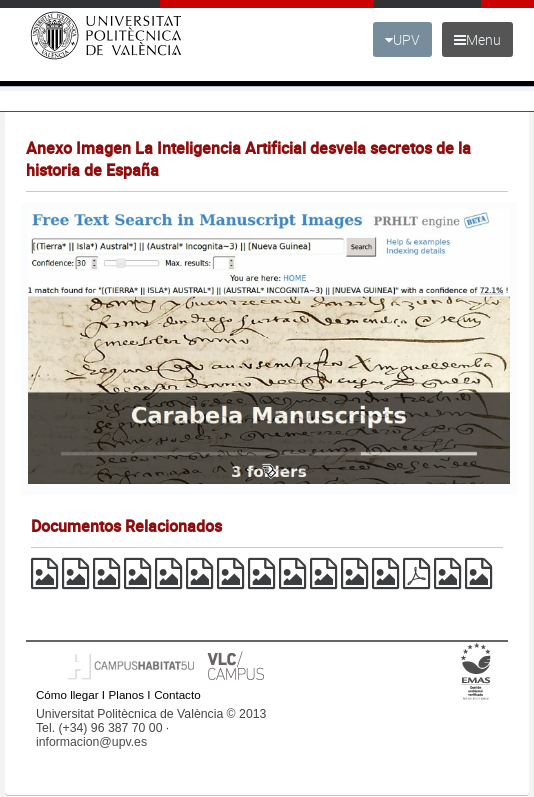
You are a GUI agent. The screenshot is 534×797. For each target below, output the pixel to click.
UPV (402, 39)
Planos (127, 694)
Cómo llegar (67, 694)
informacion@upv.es (91, 742)
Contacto (177, 694)
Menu (477, 39)
